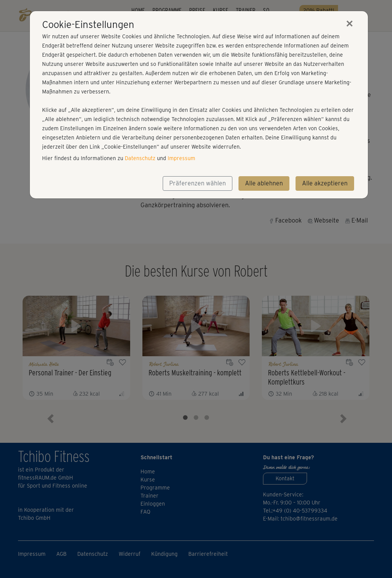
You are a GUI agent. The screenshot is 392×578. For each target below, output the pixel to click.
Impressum (181, 158)
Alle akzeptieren (325, 183)
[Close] (350, 23)
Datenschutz (140, 158)
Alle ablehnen (264, 183)
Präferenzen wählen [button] (198, 183)
